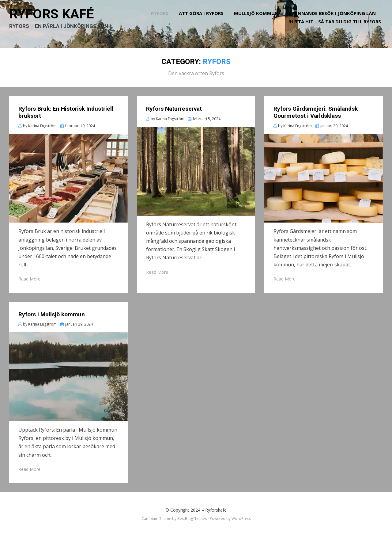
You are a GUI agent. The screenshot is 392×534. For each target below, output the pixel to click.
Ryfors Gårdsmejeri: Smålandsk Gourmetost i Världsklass (316, 111)
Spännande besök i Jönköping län (334, 18)
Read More (29, 277)
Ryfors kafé (56, 19)
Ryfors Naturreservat (174, 107)
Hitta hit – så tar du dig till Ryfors (337, 26)
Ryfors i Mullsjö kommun (52, 313)
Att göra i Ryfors (203, 18)
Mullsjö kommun (258, 18)
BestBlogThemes (192, 517)
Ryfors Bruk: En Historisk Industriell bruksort (66, 111)
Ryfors (162, 18)
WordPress (241, 517)
